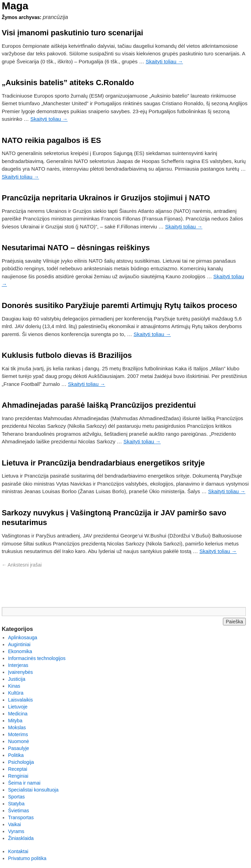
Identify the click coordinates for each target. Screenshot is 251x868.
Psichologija (21, 762)
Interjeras (18, 665)
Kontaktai (18, 851)
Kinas (14, 686)
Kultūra (16, 693)
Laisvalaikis (20, 700)
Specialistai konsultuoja (33, 790)
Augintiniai (19, 644)
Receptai (18, 769)
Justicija (17, 679)
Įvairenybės (20, 672)
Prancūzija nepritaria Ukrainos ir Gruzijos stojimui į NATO (106, 198)
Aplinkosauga (23, 638)
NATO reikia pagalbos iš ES (51, 140)
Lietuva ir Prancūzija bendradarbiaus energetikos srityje (103, 463)
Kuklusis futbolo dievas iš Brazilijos (67, 355)
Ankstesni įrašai (22, 565)
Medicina (18, 714)
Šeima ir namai (24, 783)
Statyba (16, 804)
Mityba (15, 721)
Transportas (21, 817)
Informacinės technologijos (37, 658)
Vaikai (14, 824)
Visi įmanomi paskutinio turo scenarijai (72, 33)
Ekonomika (20, 651)
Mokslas (17, 727)
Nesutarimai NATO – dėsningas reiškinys (76, 248)
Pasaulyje (19, 748)
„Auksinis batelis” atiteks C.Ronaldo (68, 83)
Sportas (16, 797)
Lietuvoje (18, 707)
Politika (16, 755)
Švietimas (19, 811)
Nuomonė (19, 741)
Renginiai (18, 776)
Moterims (18, 734)
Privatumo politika (27, 858)
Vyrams (16, 831)
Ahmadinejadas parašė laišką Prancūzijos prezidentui (99, 405)
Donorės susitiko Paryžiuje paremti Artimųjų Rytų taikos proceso (119, 305)
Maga (15, 6)
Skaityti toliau (164, 61)
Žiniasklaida (21, 838)
